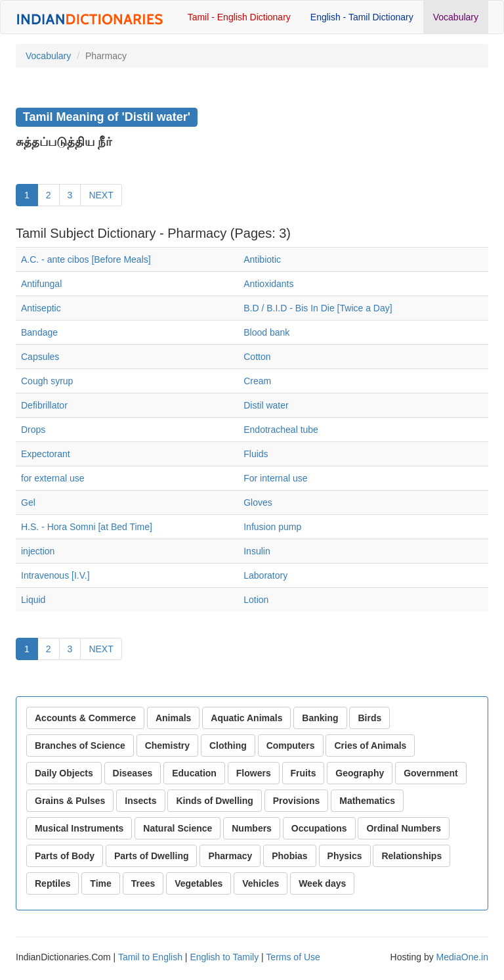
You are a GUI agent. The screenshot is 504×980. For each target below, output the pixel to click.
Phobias (289, 856)
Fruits (304, 773)
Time (100, 883)
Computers (291, 746)
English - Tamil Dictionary (362, 17)
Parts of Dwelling (152, 856)
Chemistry (167, 746)
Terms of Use (293, 957)
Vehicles (261, 883)
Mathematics (367, 801)
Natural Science (178, 828)
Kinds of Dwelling (214, 801)
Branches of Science (80, 746)
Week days (322, 883)
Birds (369, 718)
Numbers (252, 828)
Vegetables (199, 883)
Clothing (228, 746)
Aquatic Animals (246, 718)
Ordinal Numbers (404, 828)
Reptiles (52, 883)
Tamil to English (150, 957)
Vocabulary (456, 17)
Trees (143, 883)
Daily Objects (64, 773)
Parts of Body (65, 856)
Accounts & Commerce (85, 718)
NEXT (101, 195)
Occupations (319, 828)
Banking (320, 718)
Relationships (411, 856)
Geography (360, 773)
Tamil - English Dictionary (239, 17)
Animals (173, 718)
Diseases (133, 773)
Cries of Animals (370, 746)
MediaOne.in (462, 957)
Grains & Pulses (70, 801)
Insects (140, 801)
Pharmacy (230, 856)
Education (194, 773)
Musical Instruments (79, 828)
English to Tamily (224, 957)
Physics (345, 856)
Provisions (297, 801)
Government (430, 773)
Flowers (254, 773)
